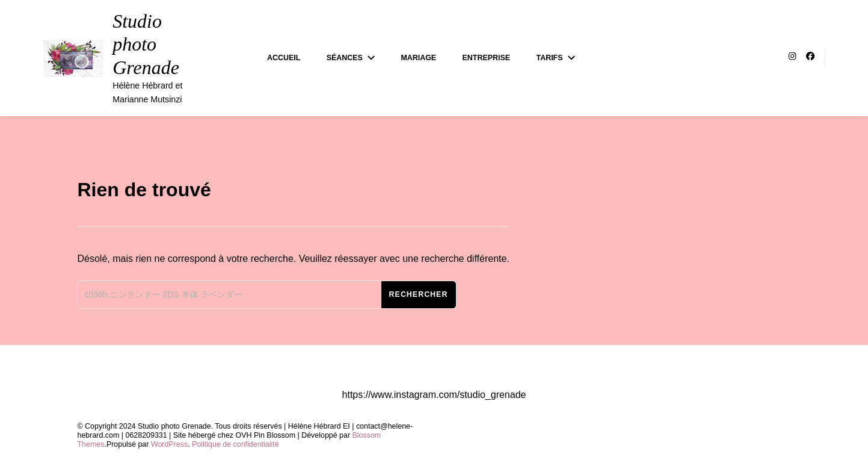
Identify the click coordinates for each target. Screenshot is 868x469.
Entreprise (486, 58)
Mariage (418, 58)
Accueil (284, 58)
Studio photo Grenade (146, 44)
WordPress (169, 444)
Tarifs (550, 58)
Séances (345, 58)
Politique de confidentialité (235, 444)
